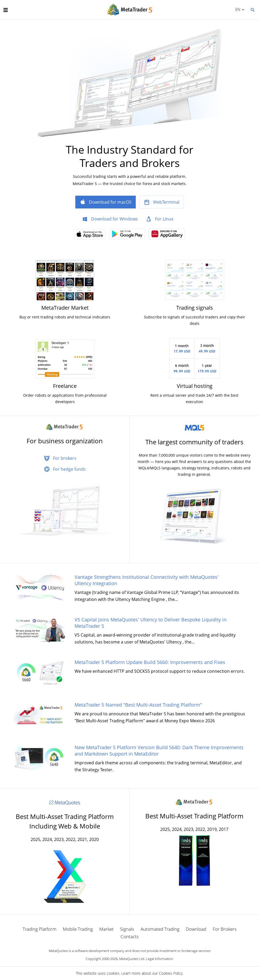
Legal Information (160, 959)
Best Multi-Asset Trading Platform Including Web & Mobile (65, 821)
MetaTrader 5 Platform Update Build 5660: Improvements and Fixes (150, 662)
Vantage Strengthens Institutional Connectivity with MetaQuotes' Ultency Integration (147, 580)
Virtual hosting (195, 386)
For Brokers (225, 929)
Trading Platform (40, 929)
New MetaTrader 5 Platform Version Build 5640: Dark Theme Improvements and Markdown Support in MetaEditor (159, 751)
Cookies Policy (171, 973)
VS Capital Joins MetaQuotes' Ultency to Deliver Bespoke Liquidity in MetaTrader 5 (151, 623)
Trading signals (195, 308)
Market (106, 929)
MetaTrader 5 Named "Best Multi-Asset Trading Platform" (138, 705)
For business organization (65, 441)
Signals (127, 929)
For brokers (65, 458)
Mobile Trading (78, 929)
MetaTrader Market (65, 308)
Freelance (65, 386)
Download (196, 929)
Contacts (130, 936)
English (237, 9)
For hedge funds (69, 469)
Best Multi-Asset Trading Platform (194, 816)
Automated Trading (160, 929)
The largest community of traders (194, 442)
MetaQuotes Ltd (132, 959)
